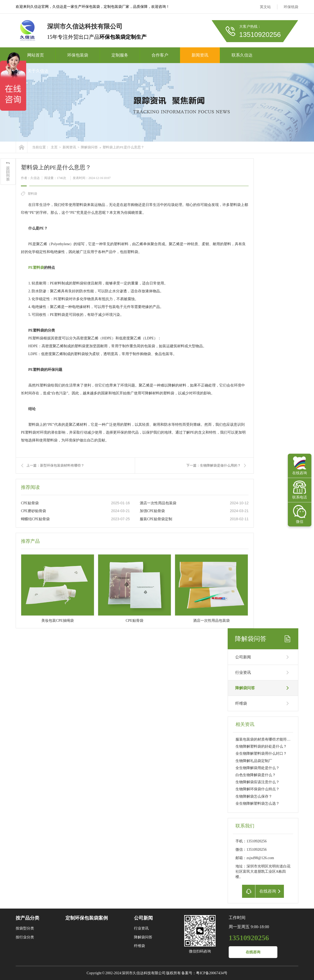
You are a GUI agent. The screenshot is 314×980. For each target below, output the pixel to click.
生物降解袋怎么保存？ (254, 796)
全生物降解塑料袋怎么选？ (257, 803)
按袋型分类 (25, 928)
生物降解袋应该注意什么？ (257, 782)
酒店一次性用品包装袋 (158, 503)
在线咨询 (253, 952)
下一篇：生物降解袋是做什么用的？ (214, 465)
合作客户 (160, 55)
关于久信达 (38, 71)
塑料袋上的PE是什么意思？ (123, 147)
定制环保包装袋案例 (87, 918)
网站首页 (36, 55)
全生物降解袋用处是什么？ (257, 768)
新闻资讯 (200, 55)
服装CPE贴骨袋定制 (156, 519)
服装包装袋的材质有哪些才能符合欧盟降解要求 (274, 739)
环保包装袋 (78, 55)
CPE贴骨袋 (30, 503)
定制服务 (120, 55)
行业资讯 (243, 673)
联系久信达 (242, 55)
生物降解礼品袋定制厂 (254, 761)
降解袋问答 (89, 147)
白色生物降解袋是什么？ (256, 775)
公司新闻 (243, 657)
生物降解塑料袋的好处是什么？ (261, 746)
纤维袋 (241, 703)
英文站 (265, 7)
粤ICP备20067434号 (212, 973)
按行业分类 (25, 937)
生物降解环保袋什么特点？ (257, 789)
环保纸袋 (291, 7)
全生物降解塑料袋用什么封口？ (261, 754)
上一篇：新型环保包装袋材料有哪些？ (55, 465)
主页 (54, 147)
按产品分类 (27, 918)
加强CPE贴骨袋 (152, 511)
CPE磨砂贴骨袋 (33, 511)
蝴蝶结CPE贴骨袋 (35, 519)
